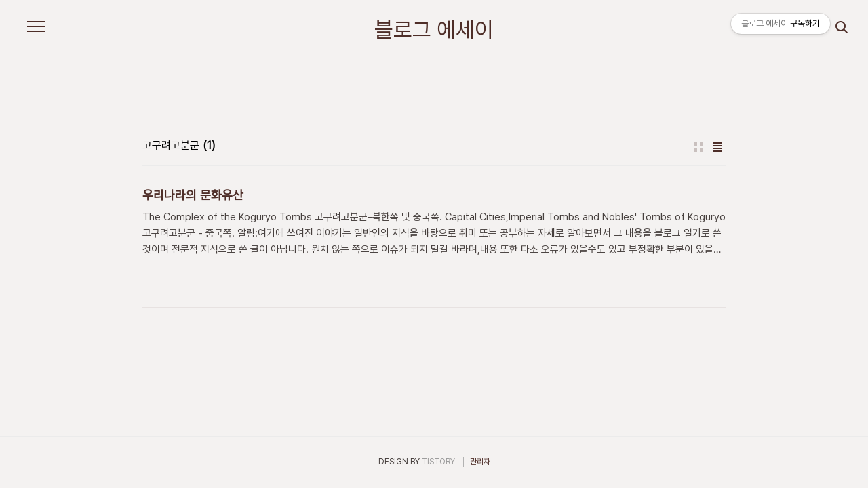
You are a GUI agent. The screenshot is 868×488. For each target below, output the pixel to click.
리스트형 (717, 147)
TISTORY (438, 462)
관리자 (480, 462)
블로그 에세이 (434, 30)
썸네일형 (698, 147)
